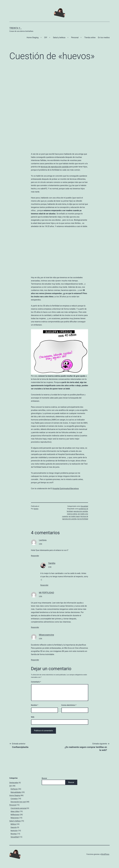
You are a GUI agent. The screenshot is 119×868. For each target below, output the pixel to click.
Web (33, 717)
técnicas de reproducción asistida (55, 167)
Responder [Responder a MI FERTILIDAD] (35, 627)
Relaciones (15, 818)
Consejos (14, 799)
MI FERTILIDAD (46, 593)
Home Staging (33, 37)
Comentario (36, 682)
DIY (46, 37)
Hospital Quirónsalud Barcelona (66, 489)
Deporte (14, 827)
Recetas (14, 834)
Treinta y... (16, 28)
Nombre (35, 705)
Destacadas (14, 783)
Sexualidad (84, 506)
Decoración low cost (18, 802)
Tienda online (90, 37)
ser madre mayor (74, 516)
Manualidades (16, 792)
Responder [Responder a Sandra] (44, 585)
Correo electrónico (69, 705)
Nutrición (14, 831)
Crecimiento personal (19, 808)
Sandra (36, 509)
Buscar (44, 778)
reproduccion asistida (81, 511)
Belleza (13, 824)
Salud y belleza (59, 37)
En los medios (104, 37)
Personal (75, 37)
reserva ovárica (72, 514)
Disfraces (14, 789)
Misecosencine (46, 635)
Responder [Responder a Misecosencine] (35, 660)
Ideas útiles (15, 811)
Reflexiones (15, 815)
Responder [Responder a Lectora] (35, 556)
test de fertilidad (83, 519)
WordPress (105, 854)
